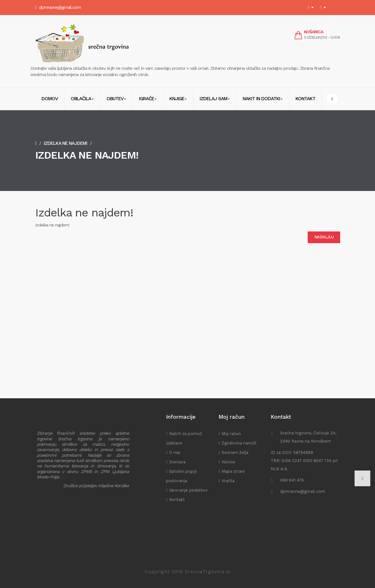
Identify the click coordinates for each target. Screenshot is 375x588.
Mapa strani (233, 471)
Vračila (228, 481)
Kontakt (177, 500)
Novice (228, 462)
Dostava (177, 462)
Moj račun (231, 434)
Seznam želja (235, 452)
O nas (175, 452)
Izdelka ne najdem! (65, 143)
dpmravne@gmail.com (60, 7)
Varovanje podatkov (188, 490)
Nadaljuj (324, 237)
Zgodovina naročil (239, 443)
